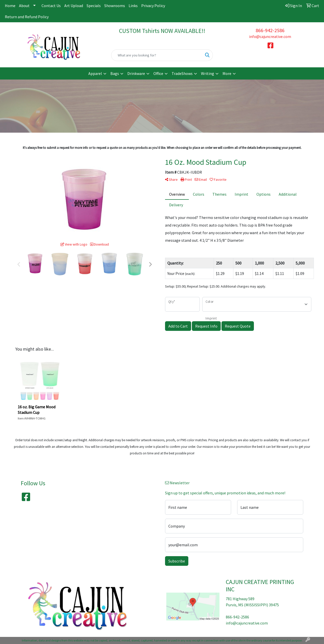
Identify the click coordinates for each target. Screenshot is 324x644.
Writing (208, 73)
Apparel (95, 73)
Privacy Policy (153, 6)
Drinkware (136, 73)
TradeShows (182, 73)
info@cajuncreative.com (270, 36)
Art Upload (74, 6)
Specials (94, 6)
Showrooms (115, 6)
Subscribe (177, 561)
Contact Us (51, 6)
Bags (115, 73)
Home (10, 6)
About (24, 6)
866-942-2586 (270, 30)
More (227, 73)
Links (133, 6)
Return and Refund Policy (27, 17)
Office (158, 73)
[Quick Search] (157, 55)
